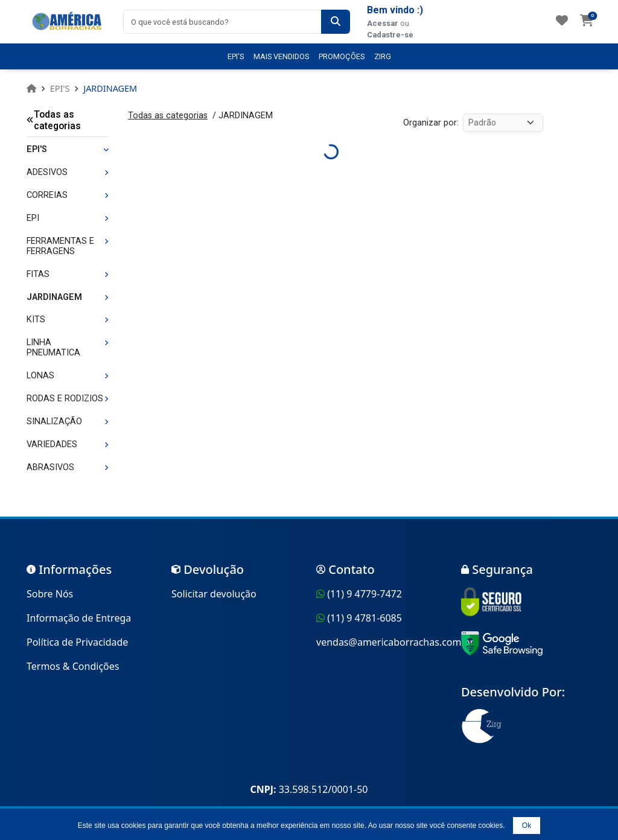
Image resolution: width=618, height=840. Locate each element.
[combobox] (222, 22)
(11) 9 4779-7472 (365, 594)
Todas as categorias (54, 120)
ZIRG (383, 56)
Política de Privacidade (77, 642)
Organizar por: (431, 123)
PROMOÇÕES (342, 56)
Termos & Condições (73, 666)
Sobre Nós (50, 594)
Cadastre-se (390, 35)
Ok (527, 826)
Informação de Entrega (79, 618)
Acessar (383, 23)
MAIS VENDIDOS (281, 56)
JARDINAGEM (110, 88)
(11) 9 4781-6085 (365, 618)
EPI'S (236, 56)
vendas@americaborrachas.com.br (395, 642)
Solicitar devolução (214, 594)
